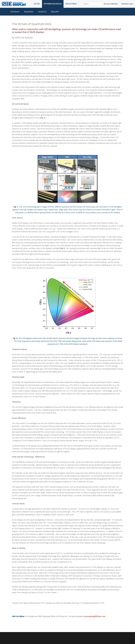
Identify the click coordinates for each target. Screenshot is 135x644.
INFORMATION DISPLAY (53, 4)
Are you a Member (111, 4)
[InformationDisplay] (15, 4)
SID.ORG (37, 4)
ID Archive (15, 12)
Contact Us (42, 12)
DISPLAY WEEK (71, 4)
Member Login (127, 4)
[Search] (92, 4)
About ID (55, 12)
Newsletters (29, 12)
